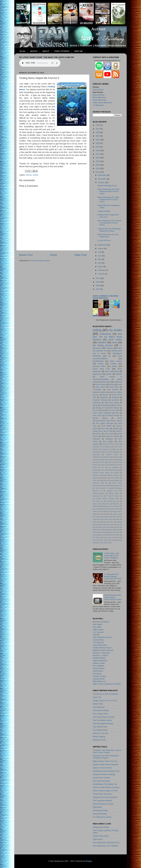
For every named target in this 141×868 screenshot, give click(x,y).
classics (119, 431)
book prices (110, 511)
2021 (98, 140)
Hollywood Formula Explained (105, 797)
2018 (98, 150)
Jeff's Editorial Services (102, 637)
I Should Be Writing (101, 710)
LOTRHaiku (97, 390)
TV (108, 496)
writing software (104, 543)
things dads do (108, 537)
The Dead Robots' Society (104, 717)
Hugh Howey (98, 630)
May (100, 259)
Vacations (115, 400)
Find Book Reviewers (102, 781)
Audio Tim (97, 697)
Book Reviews (99, 95)
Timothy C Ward (99, 676)
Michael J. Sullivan (101, 655)
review (117, 532)
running (95, 535)
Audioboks (105, 449)
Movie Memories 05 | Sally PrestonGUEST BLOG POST (108, 199)
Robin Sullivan (99, 668)
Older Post (80, 255)
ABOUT (46, 51)
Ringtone (112, 486)
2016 (98, 158)
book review (115, 340)
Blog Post (116, 449)
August (101, 248)
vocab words (111, 540)
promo (95, 532)
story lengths (108, 441)
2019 (98, 147)
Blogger (89, 861)
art (109, 356)
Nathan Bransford (100, 661)
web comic (118, 405)
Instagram (104, 478)
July (100, 252)
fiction (114, 517)
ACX (103, 408)
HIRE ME (78, 51)
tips (118, 537)
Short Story (105, 429)
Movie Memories (100, 100)
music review (110, 525)
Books (115, 366)
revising (107, 392)
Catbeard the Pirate (101, 827)
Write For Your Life (101, 733)
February (102, 270)
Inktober (95, 478)
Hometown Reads (112, 416)
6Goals (105, 395)
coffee (108, 514)
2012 (98, 172)
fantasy (107, 517)
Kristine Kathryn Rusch (102, 648)
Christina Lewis (108, 457)
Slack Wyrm (98, 839)
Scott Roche (98, 671)
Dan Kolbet (97, 624)
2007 (98, 289)
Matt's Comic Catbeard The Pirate (107, 684)
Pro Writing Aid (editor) (102, 817)
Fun (103, 467)
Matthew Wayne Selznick (103, 650)
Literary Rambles (100, 814)
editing (104, 436)
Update (114, 364)
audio (106, 509)
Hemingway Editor (100, 810)
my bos (119, 525)
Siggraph (110, 491)
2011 (98, 278)
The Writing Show (100, 730)
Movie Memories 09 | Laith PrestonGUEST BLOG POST (113, 597)
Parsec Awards (116, 421)
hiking (95, 405)
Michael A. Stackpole (101, 653)
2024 (98, 129)
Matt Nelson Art (99, 681)
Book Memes (114, 408)
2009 (98, 286)
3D (97, 408)
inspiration (109, 439)
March (101, 267)
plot (118, 527)
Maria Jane (106, 382)
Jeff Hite (96, 635)
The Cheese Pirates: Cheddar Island (106, 499)
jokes (112, 522)
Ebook (120, 460)
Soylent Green (114, 493)
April (100, 263)
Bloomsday (96, 452)
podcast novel (97, 530)
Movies (29, 175)
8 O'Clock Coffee (114, 444)
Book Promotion (108, 452)
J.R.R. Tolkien (115, 478)
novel (97, 527)
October (101, 182)
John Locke (97, 480)
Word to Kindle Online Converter (106, 787)
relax (111, 532)
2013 (98, 168)
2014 (98, 165)
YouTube (98, 509)
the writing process (103, 345)
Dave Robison (109, 460)
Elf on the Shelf (113, 410)
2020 (98, 143)
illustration (97, 439)
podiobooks (109, 530)
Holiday (116, 473)
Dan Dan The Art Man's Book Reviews (107, 337)
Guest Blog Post (101, 369)
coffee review (117, 514)
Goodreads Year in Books (101, 470)
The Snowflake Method (102, 801)
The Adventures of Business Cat (106, 843)
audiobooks (105, 334)
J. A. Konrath (98, 632)
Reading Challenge (100, 400)
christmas (118, 382)
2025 (98, 125)
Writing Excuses (99, 740)
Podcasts (115, 397)
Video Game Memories (102, 103)
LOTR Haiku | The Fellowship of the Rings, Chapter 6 (112, 556)
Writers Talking (99, 737)
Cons (118, 457)
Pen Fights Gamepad (105, 423)
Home (53, 255)
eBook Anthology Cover (107, 186)
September (103, 245)
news (115, 342)
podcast (109, 348)
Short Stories (98, 90)
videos (101, 540)
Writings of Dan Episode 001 (112, 506)
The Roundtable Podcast (103, 724)
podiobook (97, 392)
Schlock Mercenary (101, 836)
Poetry (101, 364)
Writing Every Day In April (103, 431)
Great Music (114, 387)
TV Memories (98, 105)
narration (102, 342)
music (120, 385)
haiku (118, 519)
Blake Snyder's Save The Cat (105, 761)
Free (117, 413)
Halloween (104, 397)
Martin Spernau (108, 480)
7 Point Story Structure (102, 794)
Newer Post (26, 255)
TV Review (116, 496)
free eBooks (115, 436)
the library (96, 537)
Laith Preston (113, 390)
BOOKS (34, 51)
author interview (98, 511)
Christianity (96, 457)
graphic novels (108, 519)
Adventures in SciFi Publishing (105, 694)
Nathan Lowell (99, 663)
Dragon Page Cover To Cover (105, 701)
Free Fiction (97, 416)
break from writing (112, 403)
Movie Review (101, 385)
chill (101, 514)
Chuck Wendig (98, 410)
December (102, 175)
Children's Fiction (112, 455)
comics (98, 434)
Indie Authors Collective (111, 475)
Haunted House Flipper (101, 473)
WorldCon (116, 504)
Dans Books (101, 387)
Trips (118, 501)
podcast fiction (99, 366)
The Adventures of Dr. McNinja (105, 846)
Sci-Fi (120, 486)
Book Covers (116, 361)
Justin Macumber (100, 645)
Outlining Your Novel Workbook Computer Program (106, 757)
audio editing (115, 509)
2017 (98, 154)
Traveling (109, 501)
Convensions (97, 460)
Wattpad (116, 429)
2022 (98, 136)
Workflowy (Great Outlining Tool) (106, 771)
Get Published (114, 467)
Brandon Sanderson (101, 622)
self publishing (106, 405)
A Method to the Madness (102, 447)
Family (103, 465)
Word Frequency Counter (103, 804)
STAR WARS (106, 426)
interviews (104, 522)
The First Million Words (102, 720)
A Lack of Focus (104, 240)
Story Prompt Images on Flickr (105, 791)
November (102, 179)
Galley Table (98, 704)
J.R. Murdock (98, 642)
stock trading (115, 535)
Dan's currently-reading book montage (106, 297)
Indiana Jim (97, 475)
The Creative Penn (101, 714)
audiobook (97, 403)
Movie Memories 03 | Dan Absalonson (108, 236)
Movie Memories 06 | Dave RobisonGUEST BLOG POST (109, 191)
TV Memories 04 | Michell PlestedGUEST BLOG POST (113, 576)
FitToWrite (112, 465)
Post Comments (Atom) (40, 261)
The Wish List (98, 501)
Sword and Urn (98, 496)
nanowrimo (97, 374)
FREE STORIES (62, 51)
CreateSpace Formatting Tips (105, 784)
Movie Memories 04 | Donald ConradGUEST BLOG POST (109, 223)
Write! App (96, 506)
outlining (112, 527)
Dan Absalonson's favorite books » (109, 320)
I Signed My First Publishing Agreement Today (109, 230)
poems (109, 374)
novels (104, 527)
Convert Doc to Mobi (101, 778)
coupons (98, 517)
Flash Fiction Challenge (102, 413)
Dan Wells (97, 627)
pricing (117, 530)
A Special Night (104, 211)
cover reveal (109, 434)
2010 (98, 282)
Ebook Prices (100, 462)
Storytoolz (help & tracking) (104, 774)
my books (115, 330)
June (100, 256)
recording (103, 532)
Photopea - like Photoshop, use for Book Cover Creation (107, 751)
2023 (98, 132)
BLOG (23, 51)
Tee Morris (97, 674)
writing (35, 175)
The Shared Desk (100, 727)
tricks (95, 540)
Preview (104, 486)
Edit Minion (97, 807)
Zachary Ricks (99, 679)
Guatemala (116, 470)
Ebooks (119, 374)
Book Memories (99, 97)
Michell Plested (100, 418)
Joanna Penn (98, 640)
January (101, 274)
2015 (98, 161)
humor (95, 522)
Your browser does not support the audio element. (40, 63)
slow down (104, 535)
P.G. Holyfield (98, 666)
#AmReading (98, 361)
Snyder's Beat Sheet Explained (106, 764)
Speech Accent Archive (102, 768)
